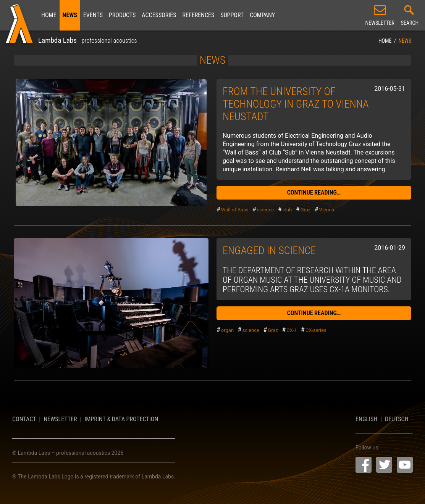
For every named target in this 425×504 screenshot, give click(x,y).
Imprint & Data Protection (121, 419)
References (199, 15)
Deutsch (397, 419)
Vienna (327, 210)
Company (262, 15)
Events (93, 15)
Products (122, 15)
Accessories (159, 15)
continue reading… (314, 192)
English (366, 419)
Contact (24, 419)
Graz (306, 210)
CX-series (316, 330)
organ (227, 330)
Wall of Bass (235, 210)
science (265, 210)
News (70, 15)
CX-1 (292, 330)
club (287, 210)
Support (232, 15)
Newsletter (60, 419)
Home (49, 15)
